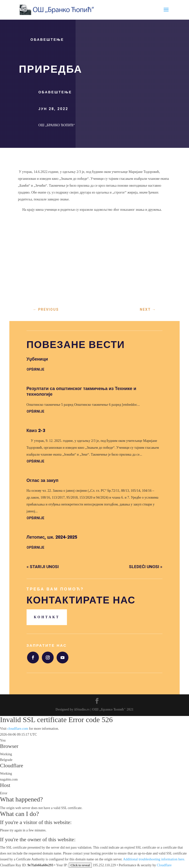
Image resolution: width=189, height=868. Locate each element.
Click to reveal (80, 865)
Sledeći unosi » (146, 567)
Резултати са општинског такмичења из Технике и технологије (81, 392)
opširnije (35, 370)
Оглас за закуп (43, 481)
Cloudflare (12, 765)
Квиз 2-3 (36, 431)
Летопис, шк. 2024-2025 (52, 537)
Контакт (47, 617)
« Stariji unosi (43, 567)
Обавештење (47, 40)
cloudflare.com (18, 729)
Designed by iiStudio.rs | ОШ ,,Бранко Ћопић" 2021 (95, 709)
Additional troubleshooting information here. (154, 859)
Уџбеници (37, 359)
